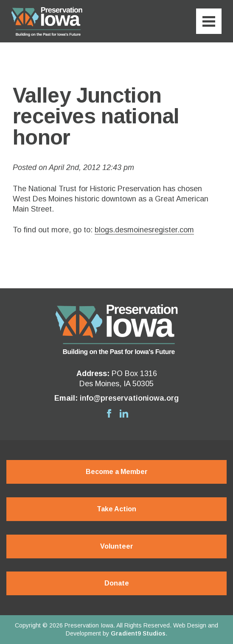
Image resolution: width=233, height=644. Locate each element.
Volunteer (117, 546)
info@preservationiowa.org (129, 398)
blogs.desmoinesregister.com (144, 230)
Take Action (116, 509)
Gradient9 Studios (138, 633)
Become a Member (117, 472)
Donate (117, 583)
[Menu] (209, 21)
